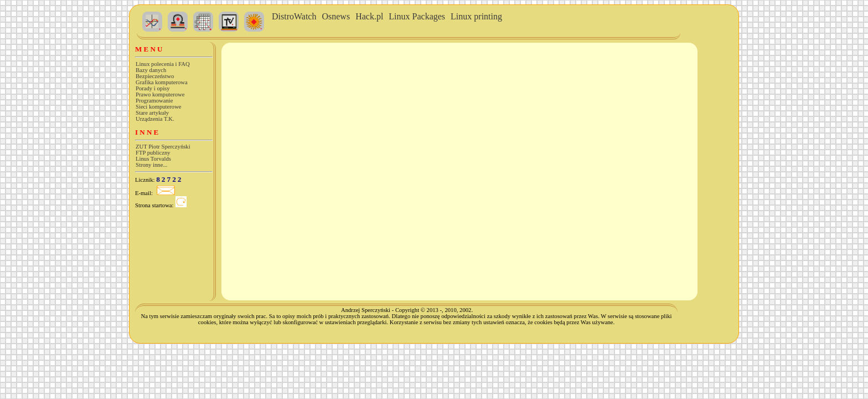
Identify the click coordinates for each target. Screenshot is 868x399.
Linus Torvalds (153, 159)
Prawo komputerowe (160, 94)
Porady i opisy (153, 88)
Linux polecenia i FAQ (163, 64)
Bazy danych (151, 70)
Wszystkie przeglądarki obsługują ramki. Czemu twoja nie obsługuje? (441, 108)
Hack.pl (369, 16)
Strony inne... (151, 165)
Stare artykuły (152, 113)
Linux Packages (417, 16)
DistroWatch (294, 16)
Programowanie (154, 101)
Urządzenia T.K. (155, 119)
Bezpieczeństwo (155, 76)
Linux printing (476, 16)
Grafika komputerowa (162, 82)
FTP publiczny (153, 153)
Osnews (336, 16)
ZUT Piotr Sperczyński (163, 147)
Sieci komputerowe (159, 107)
